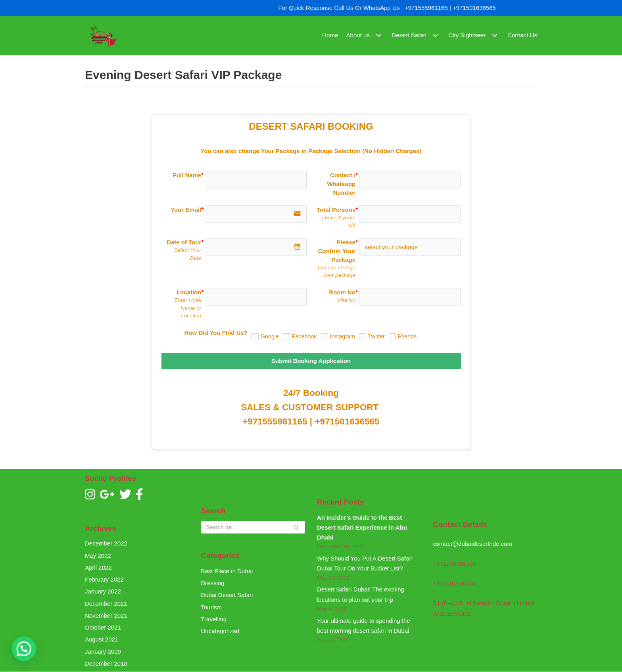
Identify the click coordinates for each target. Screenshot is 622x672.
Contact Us (522, 36)
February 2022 (104, 579)
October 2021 (103, 627)
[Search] (253, 527)
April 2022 (98, 567)
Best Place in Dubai (227, 571)
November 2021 (106, 615)
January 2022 (103, 591)
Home (331, 36)
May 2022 (98, 556)
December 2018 (106, 663)
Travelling (214, 619)
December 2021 (106, 604)
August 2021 (102, 639)
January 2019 (103, 652)
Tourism (212, 607)
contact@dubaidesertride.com (473, 544)
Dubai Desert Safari (227, 595)
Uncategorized (220, 631)
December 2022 (106, 543)
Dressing (213, 583)
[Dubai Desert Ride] (103, 36)
